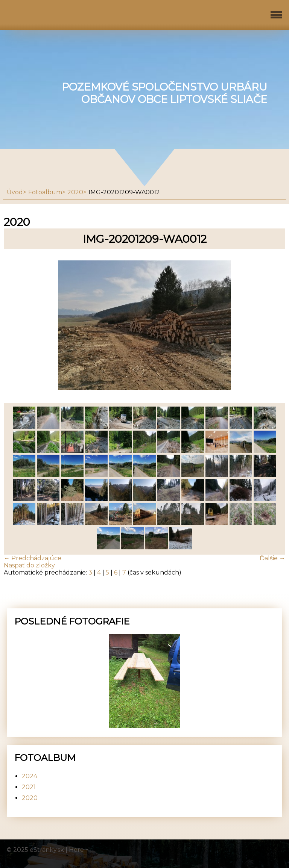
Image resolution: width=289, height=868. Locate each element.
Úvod (15, 192)
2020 (75, 192)
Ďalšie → (272, 558)
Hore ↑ (79, 850)
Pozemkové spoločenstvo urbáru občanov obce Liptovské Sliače (164, 93)
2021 (29, 787)
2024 (30, 776)
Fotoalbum (45, 192)
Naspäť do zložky (29, 565)
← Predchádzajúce (33, 558)
